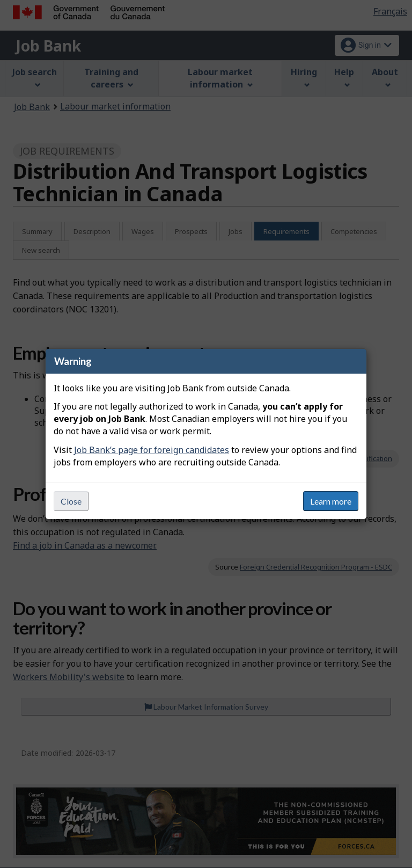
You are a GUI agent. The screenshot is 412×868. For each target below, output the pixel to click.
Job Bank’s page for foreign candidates (152, 450)
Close (71, 501)
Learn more (331, 501)
